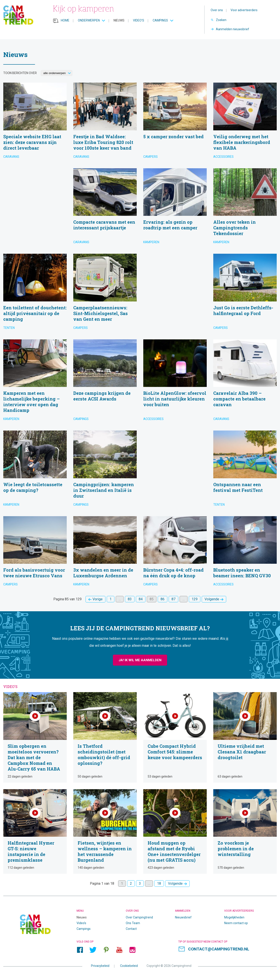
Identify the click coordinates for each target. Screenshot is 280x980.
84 (141, 599)
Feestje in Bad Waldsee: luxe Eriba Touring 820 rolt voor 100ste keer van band (105, 122)
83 (130, 599)
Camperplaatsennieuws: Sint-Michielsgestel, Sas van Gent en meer (105, 293)
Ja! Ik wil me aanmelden (140, 660)
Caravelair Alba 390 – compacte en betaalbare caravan (245, 382)
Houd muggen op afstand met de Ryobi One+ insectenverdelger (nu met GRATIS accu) (175, 832)
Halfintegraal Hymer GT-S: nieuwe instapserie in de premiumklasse (35, 832)
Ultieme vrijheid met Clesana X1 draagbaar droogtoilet (245, 737)
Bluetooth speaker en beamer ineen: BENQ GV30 (245, 553)
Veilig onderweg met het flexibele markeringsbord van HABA (245, 122)
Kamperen (151, 242)
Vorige (98, 599)
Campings (160, 20)
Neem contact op (236, 923)
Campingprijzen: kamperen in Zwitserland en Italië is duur (105, 470)
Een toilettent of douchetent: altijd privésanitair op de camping (35, 293)
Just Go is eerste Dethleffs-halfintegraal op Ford (245, 293)
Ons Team (133, 923)
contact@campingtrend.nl (219, 949)
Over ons (217, 10)
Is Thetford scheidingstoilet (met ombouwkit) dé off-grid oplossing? (105, 737)
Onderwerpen (89, 20)
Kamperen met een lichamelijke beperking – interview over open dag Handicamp (35, 382)
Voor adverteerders (244, 10)
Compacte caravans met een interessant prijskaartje (105, 208)
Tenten (9, 328)
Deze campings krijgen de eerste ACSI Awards (105, 382)
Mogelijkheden (234, 917)
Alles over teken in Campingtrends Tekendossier (245, 208)
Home (65, 20)
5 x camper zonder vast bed (175, 122)
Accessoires (223, 157)
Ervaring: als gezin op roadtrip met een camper (175, 208)
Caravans (11, 157)
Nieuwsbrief (183, 917)
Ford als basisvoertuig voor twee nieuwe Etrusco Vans (35, 553)
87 (173, 599)
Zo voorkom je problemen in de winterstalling (245, 832)
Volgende (212, 599)
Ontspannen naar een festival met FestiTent (245, 470)
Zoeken (221, 20)
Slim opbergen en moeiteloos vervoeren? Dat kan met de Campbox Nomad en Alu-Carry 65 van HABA (35, 737)
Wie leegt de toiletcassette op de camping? (35, 470)
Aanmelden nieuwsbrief (233, 29)
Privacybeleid (100, 966)
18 (159, 883)
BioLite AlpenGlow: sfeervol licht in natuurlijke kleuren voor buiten (175, 382)
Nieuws (119, 20)
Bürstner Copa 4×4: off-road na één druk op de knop (175, 553)
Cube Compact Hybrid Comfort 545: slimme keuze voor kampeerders (175, 737)
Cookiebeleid (129, 966)
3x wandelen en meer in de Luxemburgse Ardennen (105, 553)
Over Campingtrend (139, 917)
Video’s (139, 20)
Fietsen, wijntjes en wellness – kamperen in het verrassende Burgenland (105, 832)
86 (163, 599)
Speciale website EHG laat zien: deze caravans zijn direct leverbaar (35, 122)
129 (195, 599)
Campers (150, 157)
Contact (131, 929)
